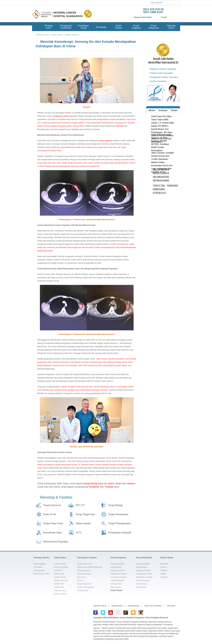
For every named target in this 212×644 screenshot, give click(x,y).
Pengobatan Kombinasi (66, 27)
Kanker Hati (59, 584)
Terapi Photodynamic (119, 523)
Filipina (163, 574)
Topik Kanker (60, 558)
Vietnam (164, 567)
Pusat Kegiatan (136, 27)
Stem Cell (81, 577)
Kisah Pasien (119, 27)
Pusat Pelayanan (154, 27)
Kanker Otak (59, 574)
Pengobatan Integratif (120, 533)
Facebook (94, 487)
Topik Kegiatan (40, 564)
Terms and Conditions (153, 606)
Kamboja (164, 577)
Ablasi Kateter (83, 523)
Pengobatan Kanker (118, 574)
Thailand (164, 571)
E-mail (164, 17)
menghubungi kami (93, 483)
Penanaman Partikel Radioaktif (90, 567)
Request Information (143, 17)
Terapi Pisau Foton (53, 523)
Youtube (109, 487)
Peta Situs (171, 606)
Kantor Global (167, 558)
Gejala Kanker (116, 567)
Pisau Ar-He (50, 514)
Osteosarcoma (60, 591)
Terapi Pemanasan (118, 514)
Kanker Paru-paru (61, 581)
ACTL (79, 533)
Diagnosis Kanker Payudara (163, 69)
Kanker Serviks (60, 564)
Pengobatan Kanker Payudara (164, 77)
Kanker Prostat (60, 577)
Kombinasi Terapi (83, 27)
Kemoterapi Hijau (53, 533)
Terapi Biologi (115, 505)
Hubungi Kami (171, 27)
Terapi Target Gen (85, 514)
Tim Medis (101, 27)
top (177, 549)
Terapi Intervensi (52, 505)
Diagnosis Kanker (118, 571)
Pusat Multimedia (144, 558)
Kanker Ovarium (61, 594)
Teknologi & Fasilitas (56, 497)
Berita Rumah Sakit (41, 574)
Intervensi (120, 126)
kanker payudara (106, 141)
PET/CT (80, 581)
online (111, 483)
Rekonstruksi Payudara (56, 542)
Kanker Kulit (59, 587)
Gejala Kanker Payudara (161, 73)
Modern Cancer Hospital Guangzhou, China (131, 618)
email (118, 483)
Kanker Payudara (158, 81)
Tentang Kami (48, 27)
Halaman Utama (100, 606)
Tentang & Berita (41, 558)
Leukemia (58, 571)
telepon (131, 483)
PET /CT (80, 505)
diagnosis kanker (62, 116)
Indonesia (164, 564)
